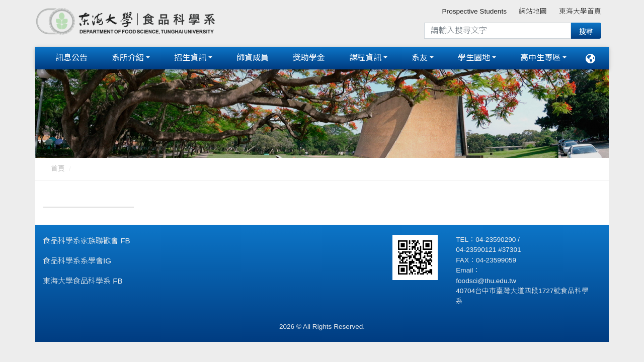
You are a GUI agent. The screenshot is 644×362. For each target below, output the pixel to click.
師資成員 (253, 57)
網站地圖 (533, 11)
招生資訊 (190, 57)
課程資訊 (365, 57)
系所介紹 (128, 57)
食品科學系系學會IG (77, 258)
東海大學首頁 (580, 11)
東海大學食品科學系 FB (83, 278)
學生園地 (474, 57)
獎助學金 (309, 57)
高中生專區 (540, 57)
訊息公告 (71, 57)
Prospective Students (474, 11)
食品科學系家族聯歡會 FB (87, 238)
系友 (420, 57)
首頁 (58, 166)
